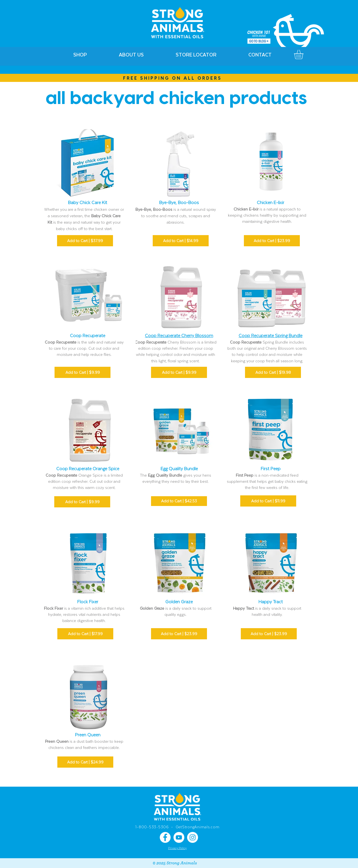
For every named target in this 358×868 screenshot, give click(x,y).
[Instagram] (193, 837)
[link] (304, 55)
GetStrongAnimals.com (198, 827)
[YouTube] (179, 837)
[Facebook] (165, 837)
